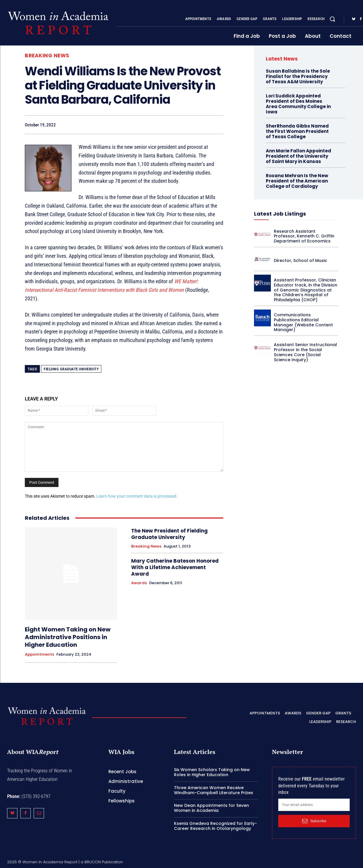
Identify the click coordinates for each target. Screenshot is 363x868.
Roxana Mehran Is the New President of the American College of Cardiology (297, 181)
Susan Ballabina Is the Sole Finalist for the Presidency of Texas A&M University (298, 76)
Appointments (39, 654)
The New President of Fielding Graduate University (169, 534)
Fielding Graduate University (71, 369)
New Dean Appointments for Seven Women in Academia (211, 808)
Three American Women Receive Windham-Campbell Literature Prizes (214, 790)
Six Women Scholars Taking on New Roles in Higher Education (212, 772)
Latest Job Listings (280, 214)
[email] (314, 805)
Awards (139, 583)
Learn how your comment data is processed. (137, 496)
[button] (332, 19)
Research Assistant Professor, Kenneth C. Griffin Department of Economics (304, 236)
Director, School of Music (301, 260)
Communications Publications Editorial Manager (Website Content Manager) (303, 322)
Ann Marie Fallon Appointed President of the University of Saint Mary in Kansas (298, 156)
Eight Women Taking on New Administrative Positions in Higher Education (68, 637)
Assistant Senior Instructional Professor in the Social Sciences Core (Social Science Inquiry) (305, 352)
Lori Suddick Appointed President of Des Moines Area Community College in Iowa (298, 104)
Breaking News (47, 56)
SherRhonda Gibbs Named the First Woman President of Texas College (297, 131)
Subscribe (314, 821)
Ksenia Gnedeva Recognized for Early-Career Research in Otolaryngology (215, 826)
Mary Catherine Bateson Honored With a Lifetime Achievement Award (175, 567)
